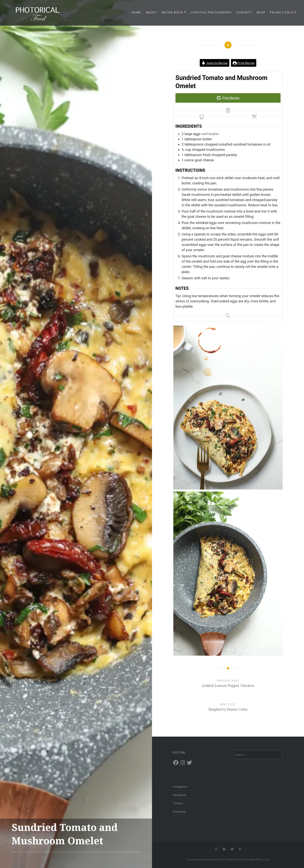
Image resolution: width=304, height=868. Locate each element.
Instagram (180, 786)
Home (136, 12)
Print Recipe (244, 63)
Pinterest (179, 811)
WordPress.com (259, 859)
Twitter (178, 803)
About (151, 12)
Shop (261, 12)
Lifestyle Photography (211, 12)
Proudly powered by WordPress (206, 859)
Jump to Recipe (214, 63)
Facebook (180, 795)
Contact (244, 12)
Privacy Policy (283, 12)
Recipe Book (172, 12)
